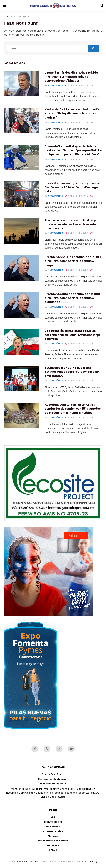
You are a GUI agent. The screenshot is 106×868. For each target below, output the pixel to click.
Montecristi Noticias (28, 862)
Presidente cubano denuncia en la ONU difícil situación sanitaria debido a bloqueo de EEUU (72, 298)
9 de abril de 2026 (77, 85)
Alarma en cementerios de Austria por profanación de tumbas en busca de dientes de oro (72, 224)
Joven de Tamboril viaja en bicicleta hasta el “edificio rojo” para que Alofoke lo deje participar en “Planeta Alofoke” (73, 150)
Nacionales (53, 827)
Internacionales (53, 831)
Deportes (53, 845)
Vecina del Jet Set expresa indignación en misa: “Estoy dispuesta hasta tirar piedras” (72, 114)
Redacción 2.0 (56, 85)
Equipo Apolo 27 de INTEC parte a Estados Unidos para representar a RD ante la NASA (72, 372)
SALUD (53, 850)
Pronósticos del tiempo (53, 841)
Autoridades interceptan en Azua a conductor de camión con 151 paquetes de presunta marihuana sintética (73, 409)
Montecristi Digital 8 (53, 784)
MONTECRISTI (53, 822)
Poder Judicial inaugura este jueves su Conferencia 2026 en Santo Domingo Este (72, 187)
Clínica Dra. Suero (53, 774)
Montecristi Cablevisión (53, 779)
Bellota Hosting (89, 862)
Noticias (53, 836)
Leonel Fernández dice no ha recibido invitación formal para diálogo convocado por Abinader (71, 77)
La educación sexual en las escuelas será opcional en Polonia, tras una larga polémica (73, 335)
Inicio (53, 817)
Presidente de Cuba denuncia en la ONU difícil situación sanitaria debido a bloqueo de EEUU (73, 261)
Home (7, 16)
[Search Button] (94, 48)
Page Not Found (21, 16)
